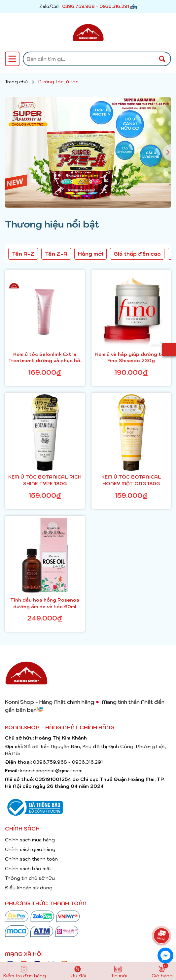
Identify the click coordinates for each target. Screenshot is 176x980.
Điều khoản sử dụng (29, 888)
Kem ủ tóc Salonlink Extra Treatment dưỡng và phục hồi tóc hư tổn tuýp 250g (45, 358)
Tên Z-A (56, 254)
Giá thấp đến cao (137, 254)
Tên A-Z (23, 254)
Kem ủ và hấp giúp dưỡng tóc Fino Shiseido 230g (131, 358)
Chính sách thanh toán (31, 859)
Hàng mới (90, 254)
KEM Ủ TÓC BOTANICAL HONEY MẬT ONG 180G (131, 480)
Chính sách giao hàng (30, 849)
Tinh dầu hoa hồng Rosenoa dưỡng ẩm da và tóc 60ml (45, 603)
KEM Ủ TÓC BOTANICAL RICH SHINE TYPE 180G (45, 480)
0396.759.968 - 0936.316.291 (95, 6)
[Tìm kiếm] (162, 59)
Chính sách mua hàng (30, 840)
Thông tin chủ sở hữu (30, 878)
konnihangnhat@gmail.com (51, 771)
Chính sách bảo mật (28, 869)
